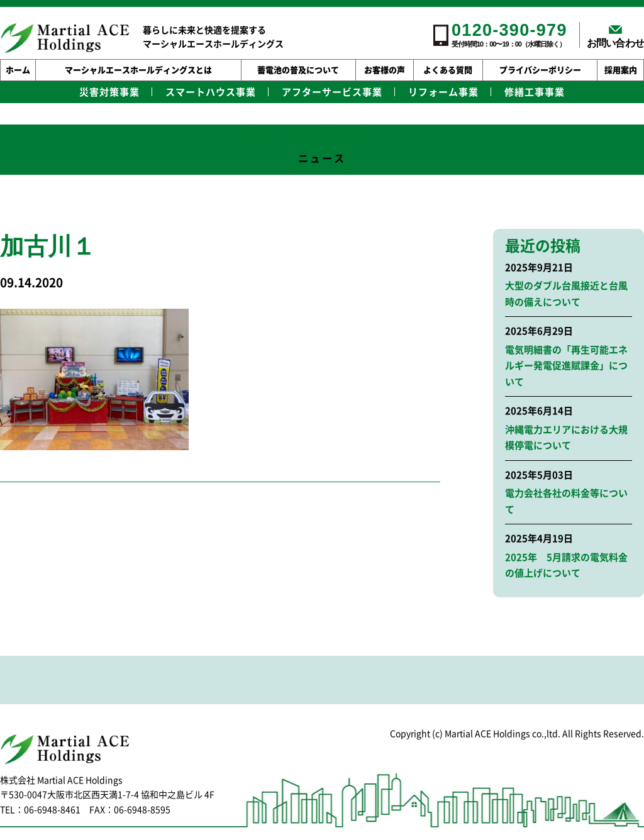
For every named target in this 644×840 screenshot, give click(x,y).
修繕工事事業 (535, 92)
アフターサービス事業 (332, 92)
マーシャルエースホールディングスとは (138, 70)
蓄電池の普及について (298, 70)
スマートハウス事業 (211, 92)
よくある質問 (448, 70)
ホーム (18, 70)
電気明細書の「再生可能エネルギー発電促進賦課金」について (566, 366)
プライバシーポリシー (540, 70)
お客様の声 (385, 70)
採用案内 (621, 70)
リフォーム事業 (443, 92)
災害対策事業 (109, 92)
